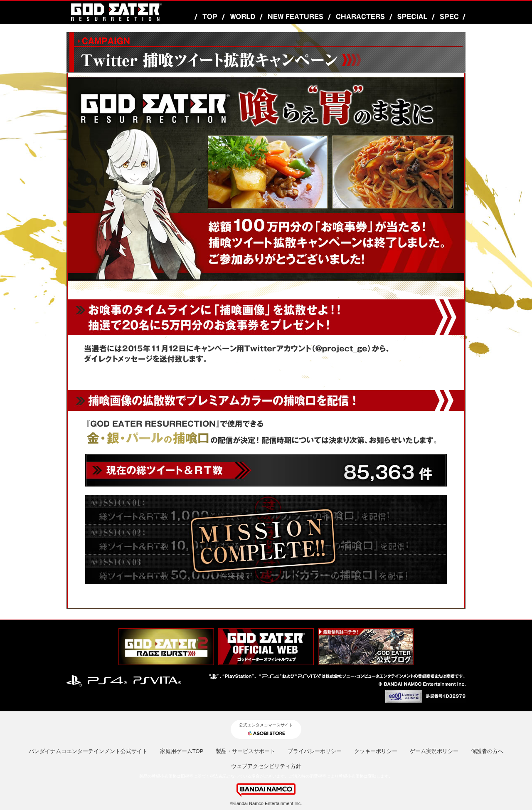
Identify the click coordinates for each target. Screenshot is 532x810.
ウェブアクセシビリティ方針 (266, 766)
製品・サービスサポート (245, 751)
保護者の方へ (487, 751)
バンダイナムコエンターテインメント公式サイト (88, 751)
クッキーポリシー (376, 751)
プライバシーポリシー (315, 751)
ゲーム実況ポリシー (434, 751)
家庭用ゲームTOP (182, 751)
